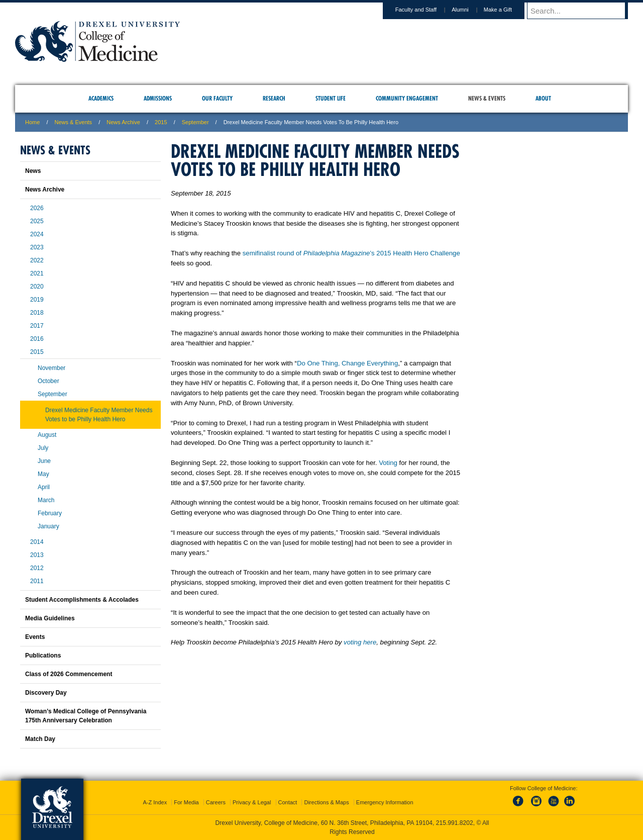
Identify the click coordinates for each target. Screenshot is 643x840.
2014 (37, 542)
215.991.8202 (455, 823)
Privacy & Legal (252, 802)
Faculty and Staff (425, 10)
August (47, 435)
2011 (37, 581)
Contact (288, 802)
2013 (37, 555)
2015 (161, 122)
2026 (37, 208)
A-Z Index (155, 802)
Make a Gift (507, 10)
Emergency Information (385, 802)
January (48, 526)
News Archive (123, 122)
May (43, 474)
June (44, 461)
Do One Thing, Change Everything (347, 363)
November (51, 368)
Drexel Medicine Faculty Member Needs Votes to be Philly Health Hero (99, 415)
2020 (37, 287)
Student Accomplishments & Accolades (82, 600)
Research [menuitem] (274, 98)
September (52, 394)
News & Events (74, 122)
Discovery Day (46, 693)
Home (32, 122)
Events (35, 637)
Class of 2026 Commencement (69, 674)
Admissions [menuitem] (158, 98)
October (48, 381)
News (33, 171)
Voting (388, 463)
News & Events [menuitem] (487, 98)
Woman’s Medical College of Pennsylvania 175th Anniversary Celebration (86, 716)
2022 (37, 260)
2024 (37, 234)
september (195, 122)
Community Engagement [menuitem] (407, 98)
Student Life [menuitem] (331, 98)
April (44, 487)
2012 (37, 568)
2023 (37, 247)
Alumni (470, 10)
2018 (37, 313)
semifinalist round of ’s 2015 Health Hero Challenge (351, 253)
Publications (43, 656)
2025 (37, 221)
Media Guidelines (50, 618)
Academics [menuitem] (101, 98)
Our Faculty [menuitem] (217, 98)
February (50, 513)
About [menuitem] (543, 98)
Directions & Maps (326, 802)
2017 (37, 326)
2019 (37, 300)
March (46, 500)
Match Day (40, 739)
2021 (37, 273)
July (43, 448)
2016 (37, 339)
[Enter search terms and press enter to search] (582, 11)
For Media (186, 802)
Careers (216, 802)
